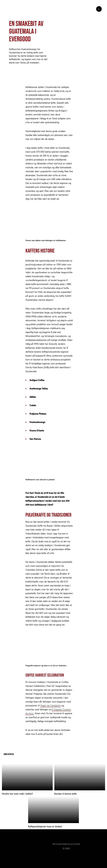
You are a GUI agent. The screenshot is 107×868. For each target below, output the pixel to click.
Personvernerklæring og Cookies (66, 844)
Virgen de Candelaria (50, 706)
